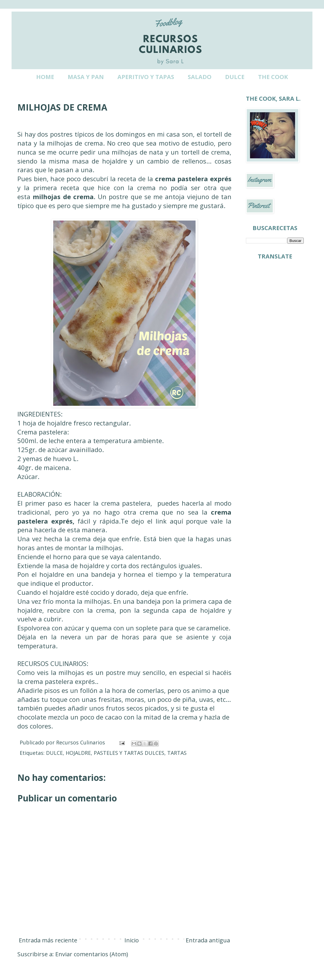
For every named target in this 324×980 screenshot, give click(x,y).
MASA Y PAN (86, 77)
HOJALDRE (78, 753)
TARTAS (177, 753)
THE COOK (273, 77)
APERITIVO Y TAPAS (146, 77)
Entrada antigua (208, 940)
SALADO (200, 77)
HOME (45, 77)
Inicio (132, 940)
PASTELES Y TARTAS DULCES (129, 753)
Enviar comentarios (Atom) (92, 954)
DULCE (235, 77)
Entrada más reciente (48, 940)
